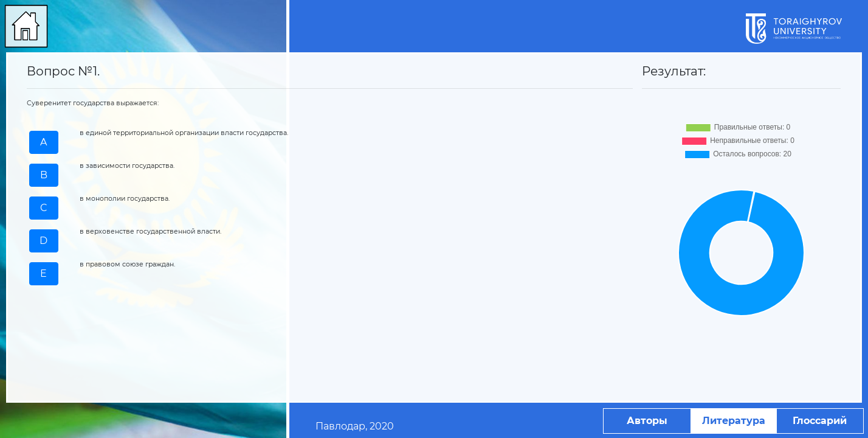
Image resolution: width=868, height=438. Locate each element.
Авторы (647, 421)
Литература (734, 421)
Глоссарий (820, 421)
